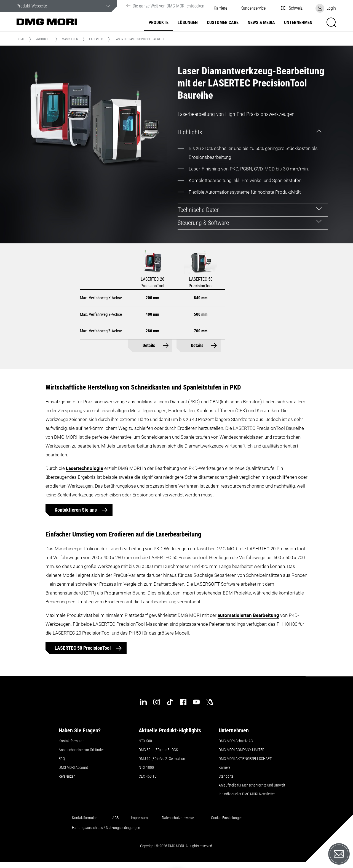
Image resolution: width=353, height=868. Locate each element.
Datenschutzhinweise (178, 818)
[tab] (253, 132)
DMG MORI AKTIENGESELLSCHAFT (245, 759)
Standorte (226, 776)
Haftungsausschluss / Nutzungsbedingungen (106, 828)
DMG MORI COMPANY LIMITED (242, 750)
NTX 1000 (146, 767)
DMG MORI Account (73, 767)
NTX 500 (145, 741)
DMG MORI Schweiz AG (236, 741)
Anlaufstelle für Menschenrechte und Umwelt (252, 785)
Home (21, 39)
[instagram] (157, 702)
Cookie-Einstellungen (227, 818)
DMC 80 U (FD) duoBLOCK (158, 750)
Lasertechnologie (85, 468)
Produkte (159, 23)
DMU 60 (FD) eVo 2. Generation (162, 759)
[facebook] (183, 702)
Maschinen (70, 39)
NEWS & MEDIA (261, 23)
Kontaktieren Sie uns (76, 510)
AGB (116, 818)
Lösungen (188, 23)
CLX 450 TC (148, 776)
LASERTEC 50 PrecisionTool (83, 648)
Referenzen (67, 776)
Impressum (139, 818)
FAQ (62, 759)
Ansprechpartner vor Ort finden (82, 750)
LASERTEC (96, 39)
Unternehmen (298, 23)
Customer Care (223, 23)
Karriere (220, 8)
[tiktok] (170, 702)
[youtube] (196, 702)
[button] (253, 8)
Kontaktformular (71, 741)
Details (149, 345)
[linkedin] (143, 702)
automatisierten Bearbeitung (248, 615)
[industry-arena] (210, 702)
